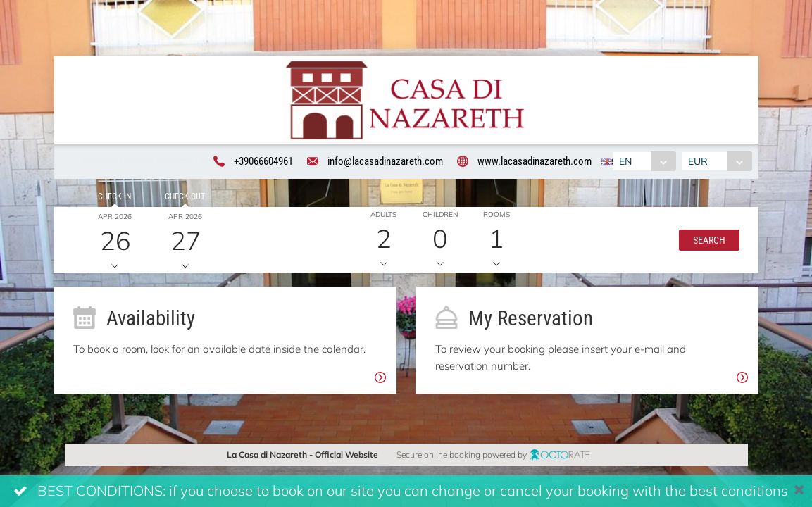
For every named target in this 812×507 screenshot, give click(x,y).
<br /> (406, 254)
